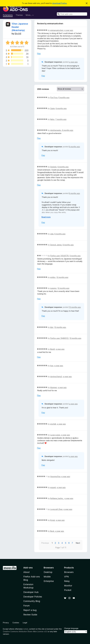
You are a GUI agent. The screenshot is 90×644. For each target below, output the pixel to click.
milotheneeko (56, 130)
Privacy (6, 623)
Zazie (52, 108)
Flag (39, 54)
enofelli (53, 424)
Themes (19, 15)
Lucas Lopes (55, 435)
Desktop (48, 572)
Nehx (52, 119)
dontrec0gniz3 (56, 377)
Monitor (68, 586)
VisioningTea (55, 477)
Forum (26, 606)
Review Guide (30, 615)
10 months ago (62, 277)
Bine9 (52, 349)
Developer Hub (31, 592)
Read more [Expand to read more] (46, 217)
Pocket (68, 590)
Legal (25, 623)
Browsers (69, 572)
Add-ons (28, 568)
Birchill (18, 34)
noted (26, 629)
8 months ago (68, 130)
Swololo (53, 167)
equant (53, 487)
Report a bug (30, 610)
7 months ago (61, 119)
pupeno (53, 288)
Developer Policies (33, 597)
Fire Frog (54, 97)
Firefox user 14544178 (59, 256)
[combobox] (72, 14)
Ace (52, 366)
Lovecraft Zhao (56, 509)
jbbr (52, 327)
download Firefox (60, 3)
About (26, 572)
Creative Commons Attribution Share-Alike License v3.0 (25, 631)
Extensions (8, 15)
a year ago (69, 30)
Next (78, 543)
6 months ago (64, 97)
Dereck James (56, 245)
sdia (52, 234)
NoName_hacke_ (57, 498)
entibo (53, 277)
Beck (52, 531)
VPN (66, 577)
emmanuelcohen (57, 30)
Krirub (53, 520)
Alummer (54, 387)
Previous (45, 543)
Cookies (16, 623)
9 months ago (75, 256)
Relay (67, 581)
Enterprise (49, 581)
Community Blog (32, 601)
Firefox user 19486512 (59, 338)
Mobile (47, 577)
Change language (71, 628)
